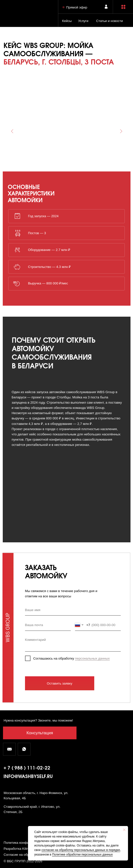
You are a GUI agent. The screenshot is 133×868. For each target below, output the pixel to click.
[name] (73, 610)
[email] (48, 625)
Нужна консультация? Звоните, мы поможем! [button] (38, 720)
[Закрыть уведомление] (124, 830)
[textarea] (73, 643)
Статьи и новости (109, 21)
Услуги (83, 21)
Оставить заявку (59, 683)
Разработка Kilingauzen (21, 849)
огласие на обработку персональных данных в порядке (81, 850)
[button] (123, 7)
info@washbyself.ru (28, 777)
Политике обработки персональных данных (82, 855)
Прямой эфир (77, 7)
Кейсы (67, 21)
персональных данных (92, 658)
